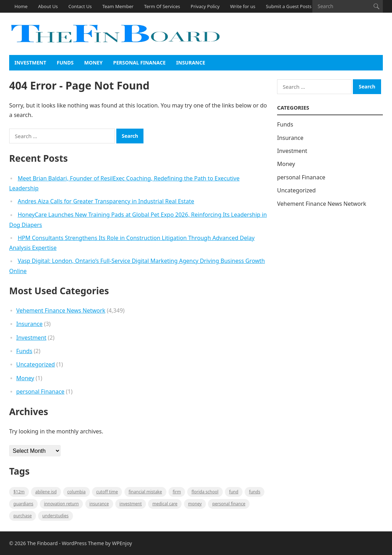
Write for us (243, 6)
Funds (65, 63)
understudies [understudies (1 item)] (55, 516)
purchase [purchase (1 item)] (23, 516)
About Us (48, 6)
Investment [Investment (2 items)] (131, 504)
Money (93, 63)
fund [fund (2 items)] (234, 492)
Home (21, 6)
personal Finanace (139, 63)
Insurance (191, 63)
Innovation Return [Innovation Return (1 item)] (62, 504)
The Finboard (42, 543)
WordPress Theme (83, 543)
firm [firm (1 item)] (177, 492)
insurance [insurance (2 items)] (99, 504)
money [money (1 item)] (195, 504)
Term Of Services (162, 6)
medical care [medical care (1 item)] (165, 504)
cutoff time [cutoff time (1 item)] (107, 492)
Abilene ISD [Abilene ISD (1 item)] (46, 492)
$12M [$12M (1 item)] (19, 492)
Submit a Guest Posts (289, 6)
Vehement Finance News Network (61, 310)
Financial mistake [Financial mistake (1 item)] (145, 492)
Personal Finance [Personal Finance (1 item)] (229, 504)
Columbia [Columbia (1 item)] (76, 492)
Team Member (118, 6)
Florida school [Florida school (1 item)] (205, 492)
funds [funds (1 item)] (255, 492)
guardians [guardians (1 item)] (23, 504)
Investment (30, 63)
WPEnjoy (122, 543)
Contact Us (80, 6)
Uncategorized (36, 364)
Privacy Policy (205, 6)
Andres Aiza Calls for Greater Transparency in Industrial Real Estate (106, 201)
